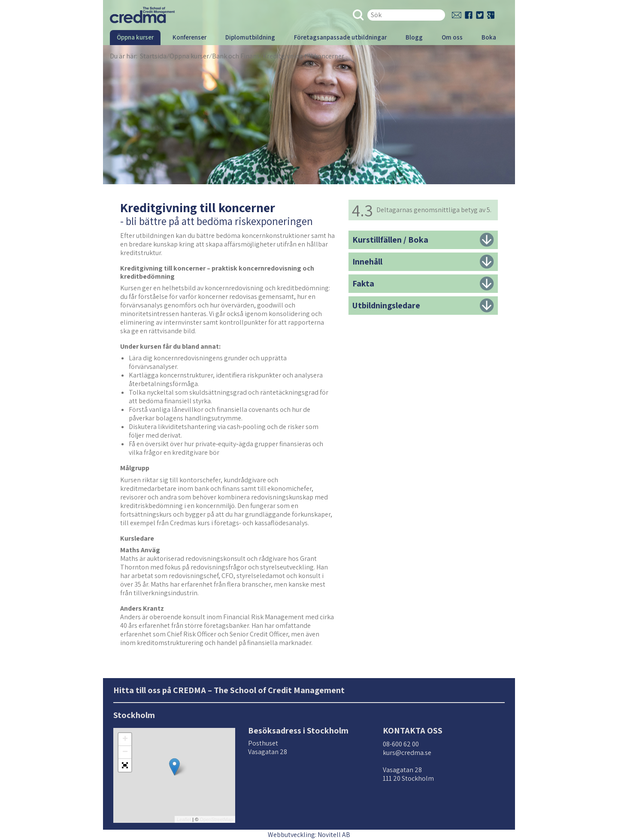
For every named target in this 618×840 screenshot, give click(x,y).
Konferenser (189, 37)
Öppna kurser (135, 37)
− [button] (125, 752)
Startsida (153, 56)
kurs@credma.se (407, 753)
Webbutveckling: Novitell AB (309, 835)
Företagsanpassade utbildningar (340, 37)
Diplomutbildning (250, 37)
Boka (489, 37)
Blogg (414, 37)
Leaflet (184, 819)
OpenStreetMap (216, 819)
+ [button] (125, 740)
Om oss (452, 37)
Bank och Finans (236, 56)
